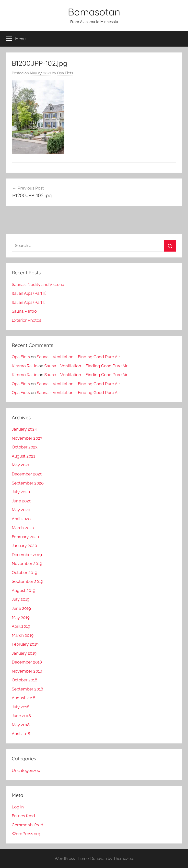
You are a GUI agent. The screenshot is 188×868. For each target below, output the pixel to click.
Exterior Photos (26, 320)
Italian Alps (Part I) (29, 302)
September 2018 (27, 689)
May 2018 (21, 725)
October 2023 (25, 447)
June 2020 (22, 501)
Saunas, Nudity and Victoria (38, 284)
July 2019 (21, 599)
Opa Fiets (65, 73)
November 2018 (27, 671)
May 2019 (21, 617)
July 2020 (21, 492)
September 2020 (28, 483)
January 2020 (24, 546)
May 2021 (21, 465)
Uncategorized (26, 770)
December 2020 (27, 474)
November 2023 (27, 438)
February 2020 (25, 537)
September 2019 (27, 581)
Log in (18, 807)
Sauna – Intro (24, 311)
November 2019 (27, 563)
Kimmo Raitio (25, 366)
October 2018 (24, 680)
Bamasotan (94, 12)
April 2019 (21, 626)
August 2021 (23, 456)
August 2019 (23, 590)
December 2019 (27, 555)
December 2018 (27, 662)
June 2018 (21, 716)
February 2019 (25, 644)
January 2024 (24, 429)
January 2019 (24, 653)
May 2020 (21, 510)
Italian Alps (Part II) (29, 293)
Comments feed (28, 825)
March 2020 (23, 528)
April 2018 (21, 734)
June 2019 (21, 608)
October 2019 (24, 573)
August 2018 (23, 698)
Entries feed (23, 816)
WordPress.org (26, 834)
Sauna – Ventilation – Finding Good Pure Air (78, 357)
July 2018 (21, 707)
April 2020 (21, 519)
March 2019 (23, 635)
